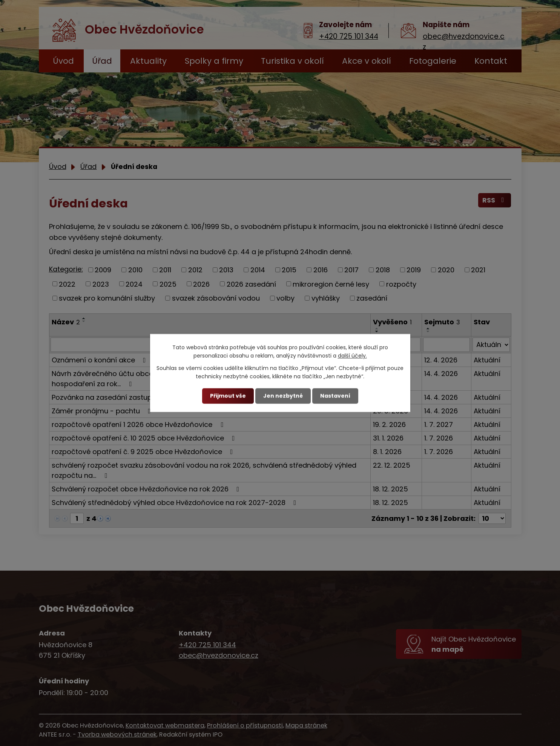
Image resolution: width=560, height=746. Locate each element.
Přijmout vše (228, 396)
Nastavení (335, 396)
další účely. (352, 356)
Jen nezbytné (283, 396)
